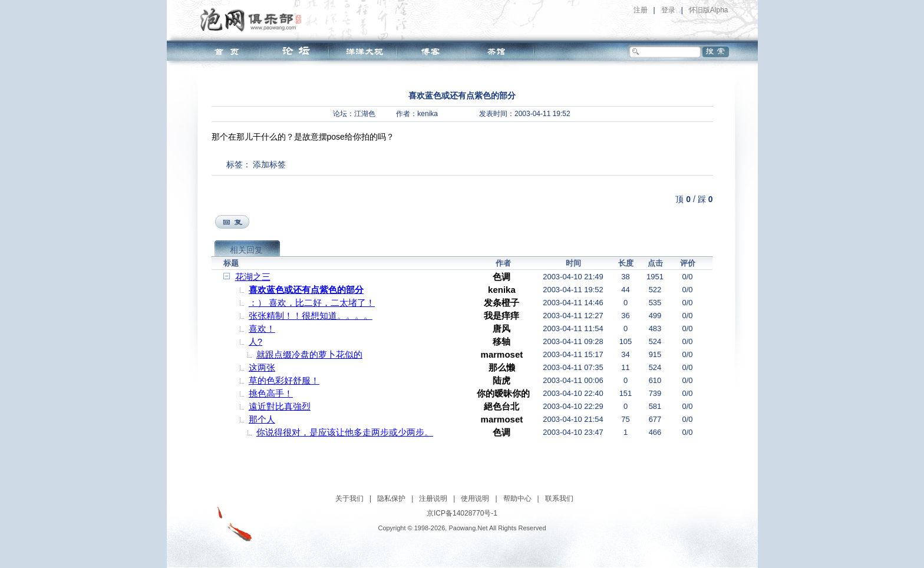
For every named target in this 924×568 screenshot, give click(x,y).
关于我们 (349, 498)
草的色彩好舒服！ (284, 380)
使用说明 (475, 498)
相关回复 (246, 250)
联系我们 (559, 498)
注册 (641, 10)
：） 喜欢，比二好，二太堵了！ (312, 303)
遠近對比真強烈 (280, 406)
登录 (668, 10)
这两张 (262, 367)
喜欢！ (262, 328)
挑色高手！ (271, 393)
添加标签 (269, 164)
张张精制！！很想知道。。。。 (311, 316)
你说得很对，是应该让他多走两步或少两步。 (345, 432)
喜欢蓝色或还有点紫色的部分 (306, 290)
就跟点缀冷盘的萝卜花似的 (309, 354)
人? (255, 341)
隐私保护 (391, 498)
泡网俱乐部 (254, 19)
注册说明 (433, 498)
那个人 (262, 419)
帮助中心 (517, 498)
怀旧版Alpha (709, 10)
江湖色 (365, 114)
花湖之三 (253, 277)
